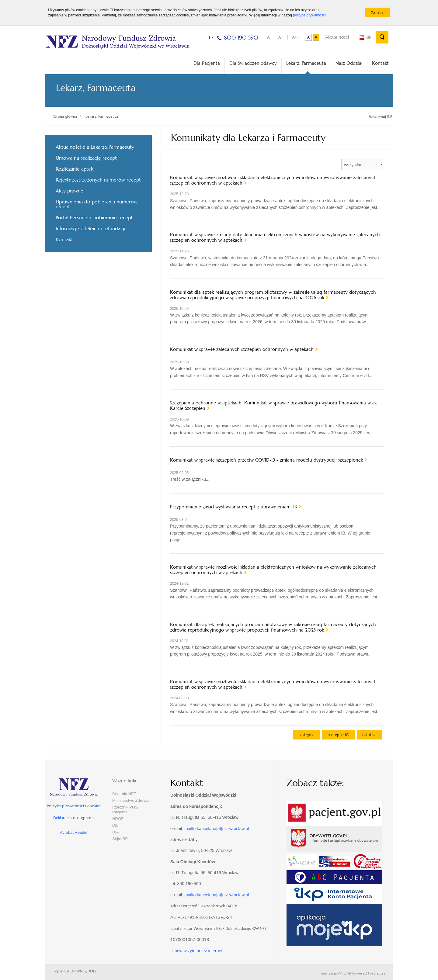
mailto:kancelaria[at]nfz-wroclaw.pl (217, 829)
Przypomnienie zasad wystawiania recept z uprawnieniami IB (233, 507)
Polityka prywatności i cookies (74, 806)
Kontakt (380, 63)
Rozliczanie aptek (75, 169)
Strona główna (65, 116)
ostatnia (369, 735)
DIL (115, 825)
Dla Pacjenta (207, 63)
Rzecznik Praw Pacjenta (125, 810)
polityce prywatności (309, 15)
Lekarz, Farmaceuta (306, 67)
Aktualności (337, 37)
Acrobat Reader (74, 832)
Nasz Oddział (349, 63)
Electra (380, 973)
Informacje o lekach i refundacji (90, 229)
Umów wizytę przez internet (196, 951)
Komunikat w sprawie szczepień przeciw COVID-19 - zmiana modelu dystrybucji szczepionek (266, 460)
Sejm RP (120, 839)
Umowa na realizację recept (86, 158)
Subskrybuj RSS (381, 117)
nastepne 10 (338, 735)
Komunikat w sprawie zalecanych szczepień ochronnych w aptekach (242, 349)
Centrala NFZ (124, 794)
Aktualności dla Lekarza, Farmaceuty (95, 147)
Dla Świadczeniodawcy (253, 63)
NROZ (118, 819)
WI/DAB (344, 973)
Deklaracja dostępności (74, 818)
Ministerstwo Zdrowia (131, 800)
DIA (116, 832)
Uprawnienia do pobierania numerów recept (97, 204)
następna (306, 735)
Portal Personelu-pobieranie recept (94, 218)
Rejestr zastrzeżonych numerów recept (98, 180)
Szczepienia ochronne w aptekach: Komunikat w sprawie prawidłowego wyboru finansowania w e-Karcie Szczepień (273, 406)
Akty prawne (70, 191)
